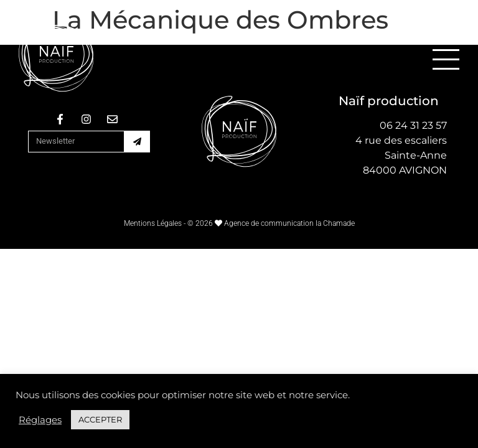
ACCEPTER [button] (100, 419)
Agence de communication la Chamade (289, 223)
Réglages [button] (40, 420)
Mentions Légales (153, 223)
